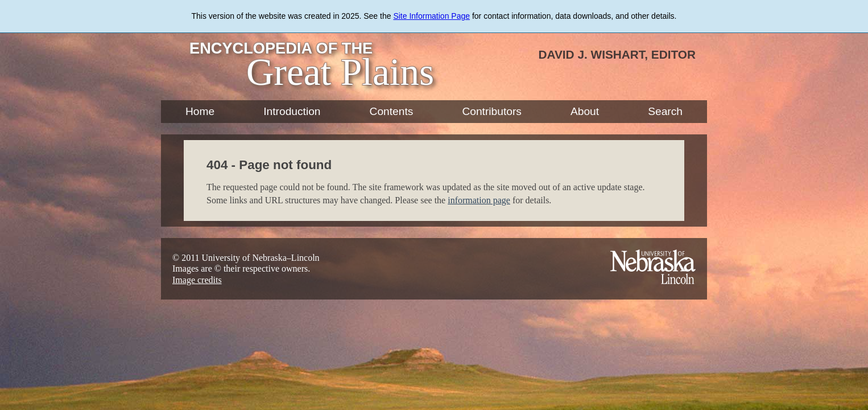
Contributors (492, 111)
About (585, 111)
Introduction (292, 111)
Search (665, 111)
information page (479, 200)
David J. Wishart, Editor (617, 54)
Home (200, 111)
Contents (392, 111)
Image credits (197, 280)
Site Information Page (431, 16)
